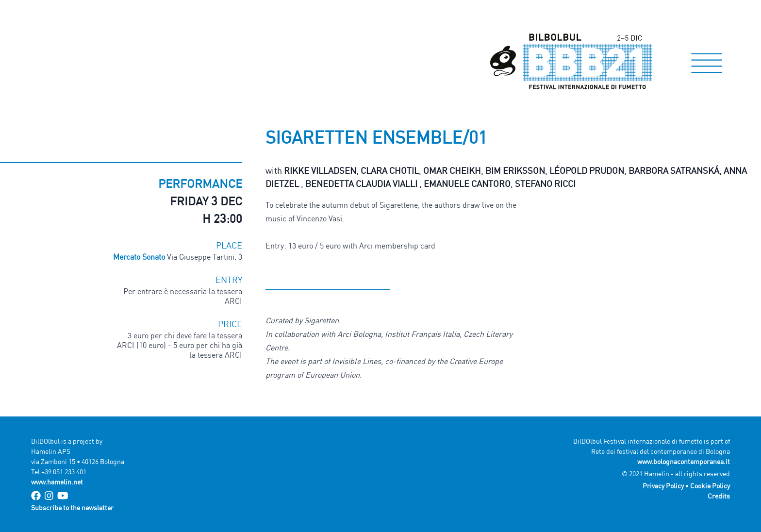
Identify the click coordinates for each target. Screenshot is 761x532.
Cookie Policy (710, 486)
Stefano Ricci (545, 183)
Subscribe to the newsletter (72, 507)
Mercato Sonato (140, 257)
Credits (719, 496)
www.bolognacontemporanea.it (684, 461)
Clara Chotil (390, 170)
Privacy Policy (663, 486)
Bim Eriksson (515, 170)
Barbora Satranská (674, 170)
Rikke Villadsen (320, 170)
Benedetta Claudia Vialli (362, 183)
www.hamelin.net (57, 482)
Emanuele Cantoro (467, 183)
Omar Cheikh (452, 170)
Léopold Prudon (587, 170)
